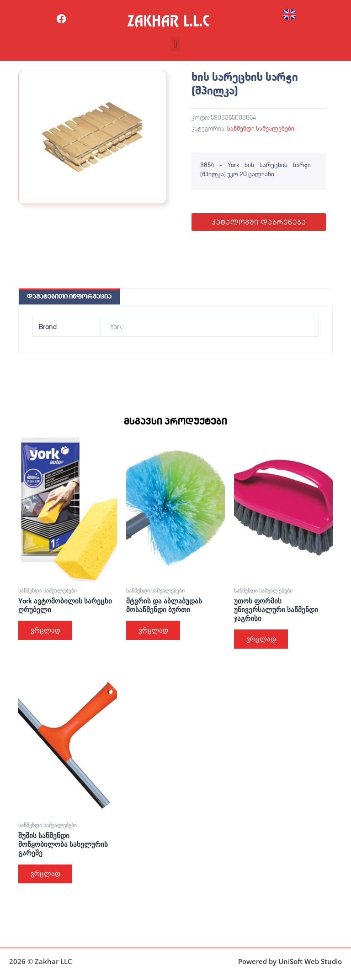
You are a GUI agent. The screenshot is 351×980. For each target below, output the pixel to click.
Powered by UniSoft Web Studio (290, 961)
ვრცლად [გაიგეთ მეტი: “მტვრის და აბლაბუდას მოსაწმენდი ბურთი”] (154, 630)
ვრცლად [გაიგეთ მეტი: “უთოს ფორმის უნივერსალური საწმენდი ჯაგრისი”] (262, 639)
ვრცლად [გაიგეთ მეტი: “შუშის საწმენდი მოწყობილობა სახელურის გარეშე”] (46, 875)
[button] (175, 44)
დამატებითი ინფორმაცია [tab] (69, 296)
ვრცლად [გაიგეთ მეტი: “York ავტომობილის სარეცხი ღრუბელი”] (46, 630)
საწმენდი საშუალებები (261, 128)
